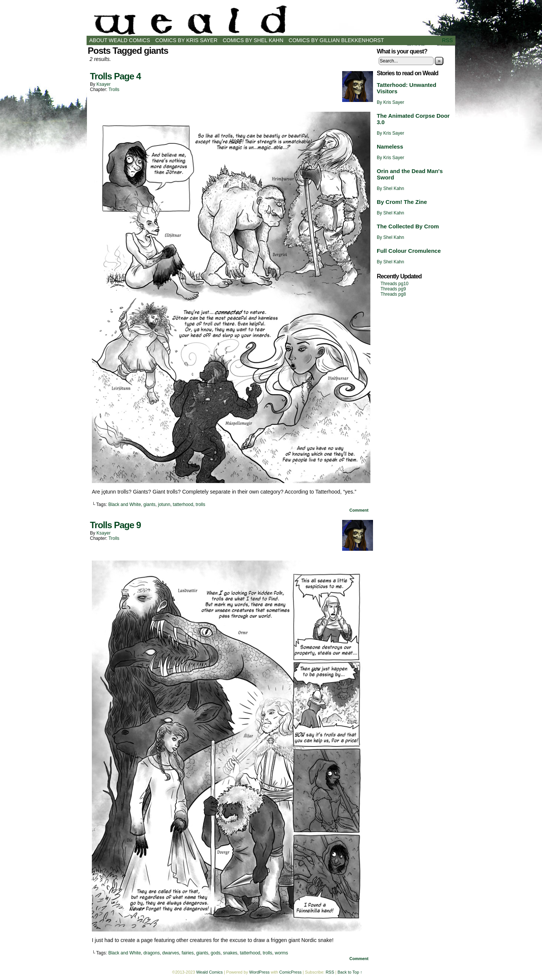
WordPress (259, 972)
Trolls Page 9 (115, 525)
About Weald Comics (120, 40)
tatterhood (183, 504)
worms (281, 953)
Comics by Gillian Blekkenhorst (336, 40)
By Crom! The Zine (402, 202)
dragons (151, 953)
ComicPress (290, 972)
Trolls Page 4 (115, 76)
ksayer (103, 84)
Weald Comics (271, 20)
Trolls (114, 90)
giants (149, 504)
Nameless (390, 147)
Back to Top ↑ (350, 972)
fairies (187, 953)
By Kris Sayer (391, 102)
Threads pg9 (393, 289)
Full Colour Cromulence (409, 251)
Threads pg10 (394, 284)
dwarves (171, 953)
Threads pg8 (393, 294)
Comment (359, 510)
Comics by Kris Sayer (187, 40)
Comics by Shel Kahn (253, 40)
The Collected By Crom (408, 226)
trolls (200, 504)
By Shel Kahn (391, 188)
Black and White (125, 504)
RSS (447, 40)
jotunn (164, 504)
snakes (230, 953)
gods (216, 953)
